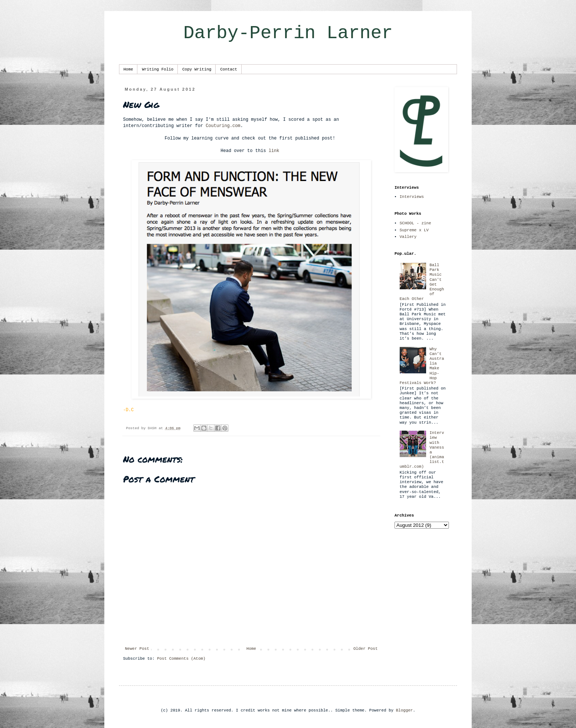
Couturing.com (223, 126)
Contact (228, 69)
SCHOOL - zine (415, 223)
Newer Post (137, 649)
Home (128, 69)
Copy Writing (197, 69)
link (274, 151)
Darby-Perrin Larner (288, 33)
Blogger (404, 710)
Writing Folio (158, 69)
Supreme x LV (414, 230)
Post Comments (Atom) (181, 659)
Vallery (408, 237)
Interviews (412, 197)
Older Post (366, 649)
